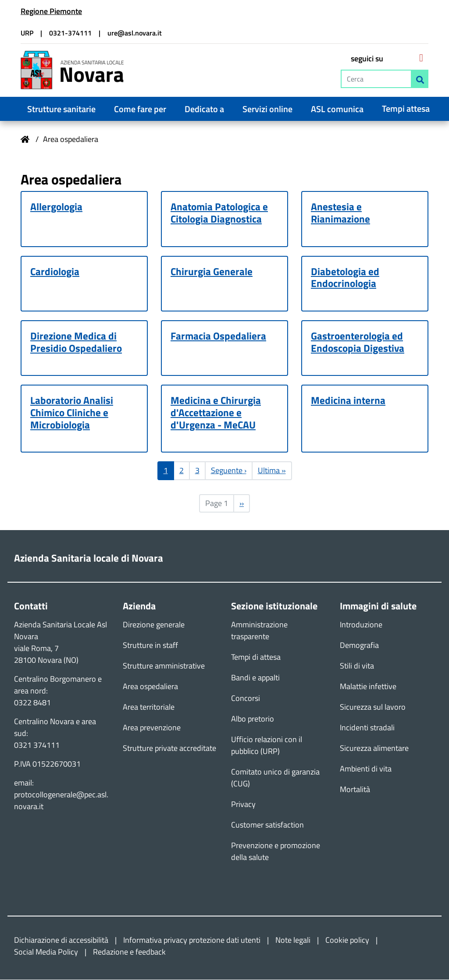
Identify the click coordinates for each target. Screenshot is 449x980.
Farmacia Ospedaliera (218, 336)
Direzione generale (154, 625)
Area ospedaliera (150, 687)
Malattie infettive (368, 687)
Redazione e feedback (129, 952)
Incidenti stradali (367, 728)
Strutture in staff (150, 646)
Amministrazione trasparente (259, 631)
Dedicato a (204, 109)
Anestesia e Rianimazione (340, 213)
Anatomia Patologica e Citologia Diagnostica (219, 213)
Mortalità (355, 790)
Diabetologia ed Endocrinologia (345, 278)
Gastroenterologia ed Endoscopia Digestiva (358, 342)
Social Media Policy (46, 952)
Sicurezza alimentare (374, 748)
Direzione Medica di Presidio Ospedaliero (76, 342)
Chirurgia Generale (212, 272)
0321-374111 (70, 33)
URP (27, 33)
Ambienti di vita (366, 769)
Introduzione (361, 625)
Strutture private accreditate (169, 748)
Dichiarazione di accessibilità (61, 940)
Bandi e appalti (255, 678)
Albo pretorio (253, 719)
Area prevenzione (152, 728)
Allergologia (56, 207)
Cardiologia (55, 272)
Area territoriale (149, 707)
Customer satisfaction (267, 825)
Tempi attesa (406, 109)
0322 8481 (32, 703)
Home (25, 139)
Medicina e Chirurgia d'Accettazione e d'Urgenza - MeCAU (216, 413)
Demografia (359, 646)
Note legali (293, 940)
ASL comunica (337, 109)
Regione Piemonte (51, 11)
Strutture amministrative (164, 666)
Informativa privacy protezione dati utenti (192, 940)
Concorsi (246, 699)
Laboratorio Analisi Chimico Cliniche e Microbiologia (72, 413)
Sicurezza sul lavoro (373, 707)
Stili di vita (357, 666)
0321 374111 (37, 745)
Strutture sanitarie (61, 109)
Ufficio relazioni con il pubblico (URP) (267, 746)
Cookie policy (347, 940)
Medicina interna (348, 401)
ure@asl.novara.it (135, 33)
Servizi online (267, 109)
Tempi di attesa (256, 657)
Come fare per (140, 109)
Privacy (243, 805)
